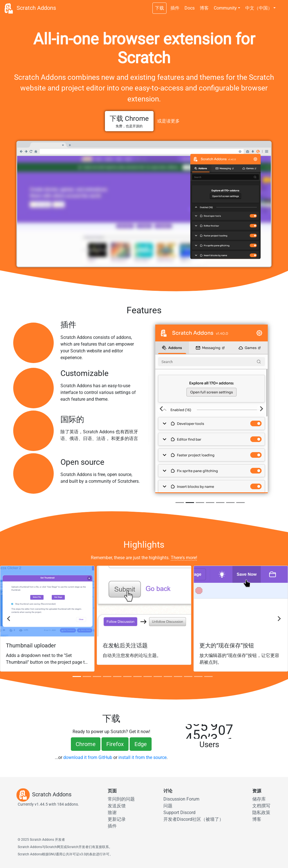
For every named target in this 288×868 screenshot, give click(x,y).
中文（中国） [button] (259, 8)
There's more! (184, 558)
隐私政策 (261, 813)
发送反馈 (117, 806)
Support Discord (179, 813)
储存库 (259, 799)
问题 (168, 806)
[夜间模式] (281, 5)
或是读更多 (168, 121)
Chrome (86, 744)
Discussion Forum (181, 799)
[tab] (180, 503)
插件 (175, 8)
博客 (204, 8)
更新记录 (117, 819)
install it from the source (142, 757)
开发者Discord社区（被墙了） (193, 819)
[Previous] (162, 409)
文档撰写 (261, 806)
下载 (159, 8)
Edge (141, 744)
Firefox (115, 744)
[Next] (261, 409)
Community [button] (225, 8)
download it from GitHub (88, 757)
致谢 (112, 813)
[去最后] (9, 619)
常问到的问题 (121, 799)
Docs (190, 8)
